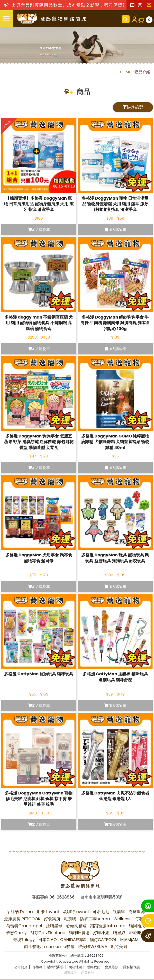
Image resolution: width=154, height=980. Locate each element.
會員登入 (133, 19)
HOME (126, 72)
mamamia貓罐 (59, 947)
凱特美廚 (119, 947)
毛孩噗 (70, 919)
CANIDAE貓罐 (73, 940)
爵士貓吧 (32, 947)
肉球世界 (137, 912)
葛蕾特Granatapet (24, 926)
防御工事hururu (95, 919)
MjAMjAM (129, 940)
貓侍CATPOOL (103, 940)
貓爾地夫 (137, 926)
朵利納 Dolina (20, 912)
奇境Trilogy (24, 940)
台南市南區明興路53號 (101, 897)
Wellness (122, 919)
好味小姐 (101, 933)
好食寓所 (52, 919)
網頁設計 (70, 973)
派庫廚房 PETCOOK (22, 919)
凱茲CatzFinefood (48, 933)
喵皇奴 (119, 933)
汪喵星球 (54, 926)
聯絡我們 (150, 6)
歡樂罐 (119, 912)
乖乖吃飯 (137, 933)
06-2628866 (62, 897)
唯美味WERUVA (93, 947)
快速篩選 (133, 107)
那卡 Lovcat (48, 912)
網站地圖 (75, 967)
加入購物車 (39, 230)
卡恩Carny (16, 933)
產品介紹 (142, 72)
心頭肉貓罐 (76, 926)
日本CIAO (48, 940)
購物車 (149, 20)
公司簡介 (21, 967)
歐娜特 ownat (76, 912)
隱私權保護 (132, 967)
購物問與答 (55, 967)
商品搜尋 (126, 19)
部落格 (37, 967)
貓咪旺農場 (79, 933)
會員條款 (112, 967)
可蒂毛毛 (101, 912)
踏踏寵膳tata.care (108, 926)
